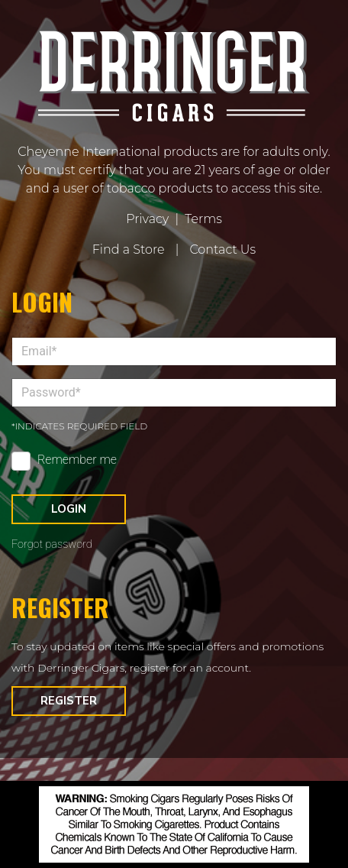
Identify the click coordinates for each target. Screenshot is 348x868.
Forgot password (52, 544)
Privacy (147, 219)
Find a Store (129, 249)
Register (69, 701)
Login (69, 509)
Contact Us (222, 249)
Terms (203, 219)
